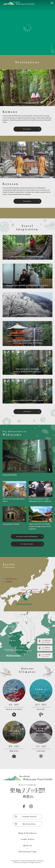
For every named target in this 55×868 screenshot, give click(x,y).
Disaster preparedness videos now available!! (27, 285)
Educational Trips (27, 852)
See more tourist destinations (27, 536)
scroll (53, 51)
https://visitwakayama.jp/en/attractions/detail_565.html (14, 492)
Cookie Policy (27, 839)
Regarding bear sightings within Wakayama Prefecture (28, 370)
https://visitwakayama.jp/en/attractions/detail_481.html (41, 518)
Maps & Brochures (27, 833)
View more (27, 129)
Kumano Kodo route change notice (28, 400)
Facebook (24, 806)
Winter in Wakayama (27, 314)
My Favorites (29, 824)
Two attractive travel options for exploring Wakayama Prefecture (27, 342)
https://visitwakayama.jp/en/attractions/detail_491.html (27, 458)
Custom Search (29, 817)
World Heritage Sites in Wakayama (28, 257)
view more (27, 412)
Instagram (31, 806)
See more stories (27, 544)
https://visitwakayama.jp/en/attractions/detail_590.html (41, 492)
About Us (28, 845)
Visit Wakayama (18, 3)
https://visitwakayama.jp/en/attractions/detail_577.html (14, 518)
